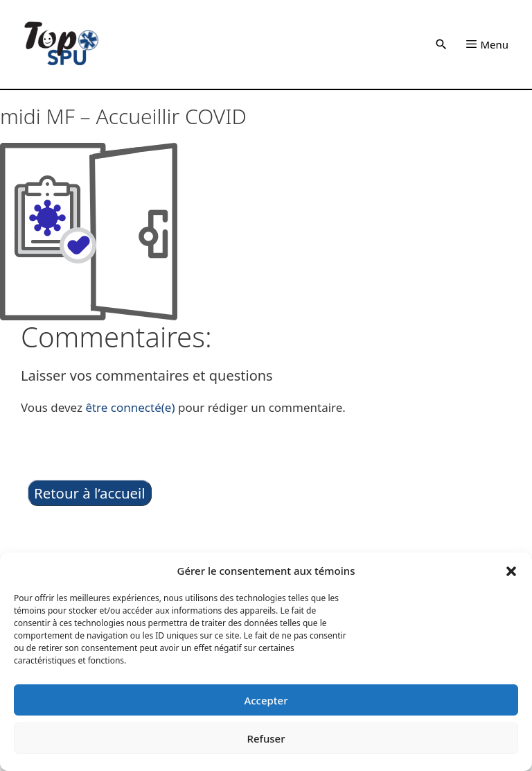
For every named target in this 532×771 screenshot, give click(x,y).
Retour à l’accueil (90, 493)
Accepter (266, 700)
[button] (511, 571)
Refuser (266, 738)
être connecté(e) (130, 407)
